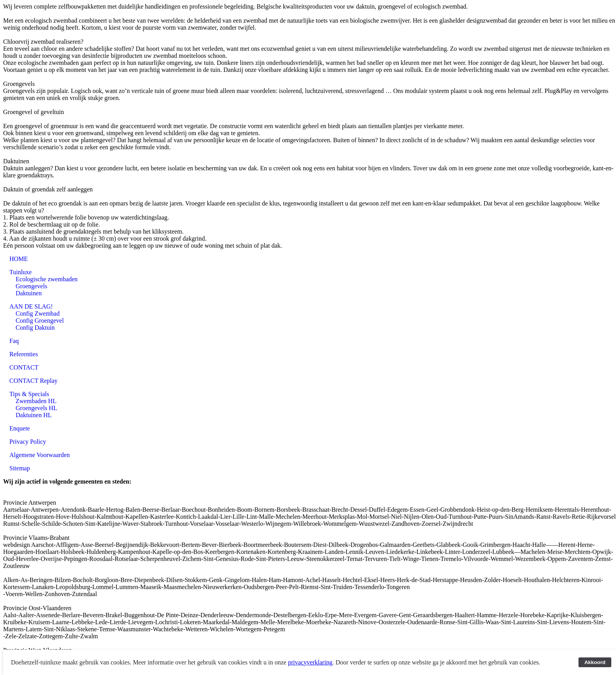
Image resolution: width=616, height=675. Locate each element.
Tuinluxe (21, 272)
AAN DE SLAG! (31, 306)
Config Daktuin (35, 328)
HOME (19, 259)
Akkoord (595, 662)
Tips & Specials (29, 394)
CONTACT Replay (33, 381)
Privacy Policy (28, 442)
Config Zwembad (38, 313)
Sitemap (20, 468)
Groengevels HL (36, 408)
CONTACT (24, 367)
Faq (14, 341)
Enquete (20, 428)
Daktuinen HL (34, 415)
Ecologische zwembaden (47, 279)
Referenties (24, 354)
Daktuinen (29, 293)
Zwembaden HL (36, 401)
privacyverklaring (310, 662)
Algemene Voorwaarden (39, 455)
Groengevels (31, 286)
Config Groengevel (40, 321)
